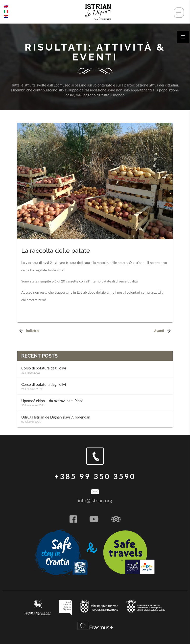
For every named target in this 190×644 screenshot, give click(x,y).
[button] (183, 37)
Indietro (28, 331)
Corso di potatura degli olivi (44, 368)
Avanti (163, 331)
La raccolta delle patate (56, 251)
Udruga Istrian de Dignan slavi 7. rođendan (56, 417)
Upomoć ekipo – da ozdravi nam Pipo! (52, 401)
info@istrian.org (95, 500)
